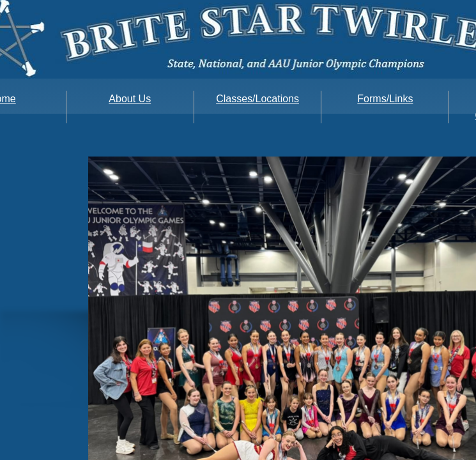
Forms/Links (385, 99)
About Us (130, 99)
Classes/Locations (257, 99)
